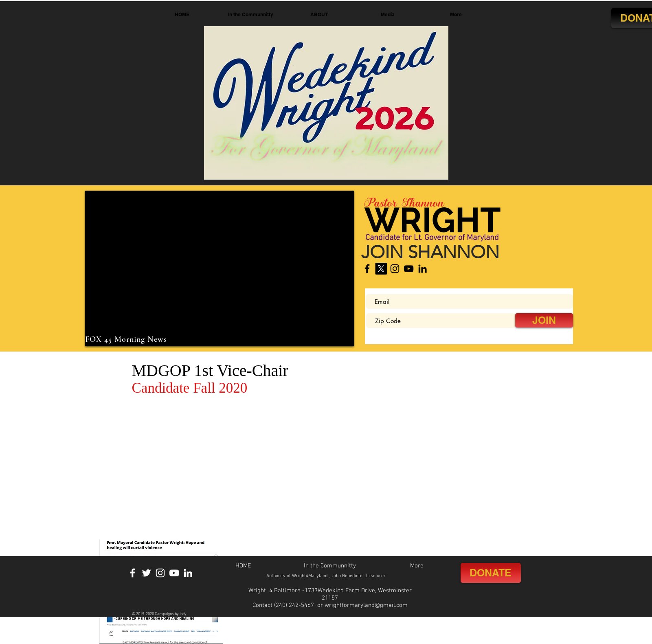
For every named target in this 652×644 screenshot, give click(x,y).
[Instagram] (395, 269)
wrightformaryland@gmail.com (366, 605)
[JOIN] (544, 320)
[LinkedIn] (423, 269)
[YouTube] (409, 269)
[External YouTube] (220, 268)
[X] (381, 269)
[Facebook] (367, 269)
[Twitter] (146, 573)
